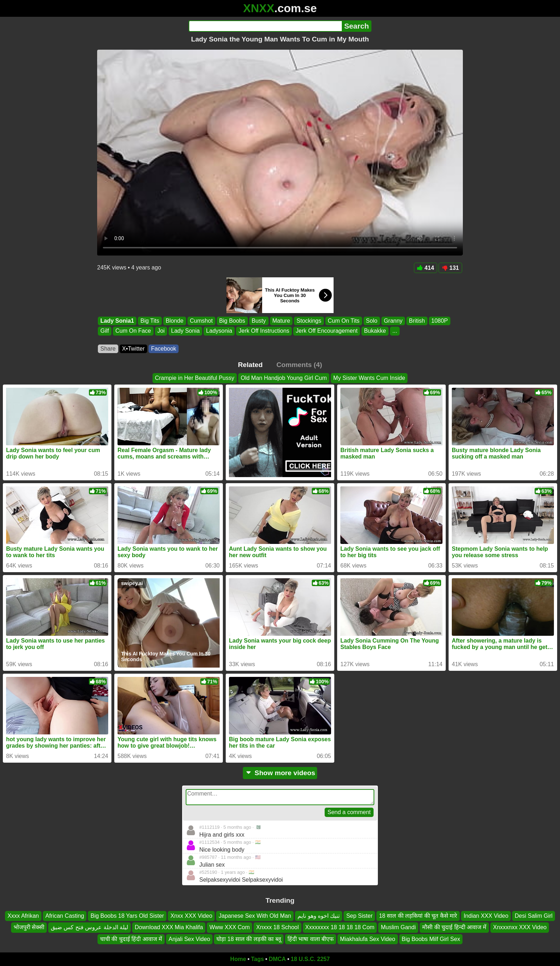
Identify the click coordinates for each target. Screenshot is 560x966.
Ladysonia (219, 331)
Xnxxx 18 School (277, 928)
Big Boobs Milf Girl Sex (431, 939)
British (417, 321)
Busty (259, 321)
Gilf (105, 331)
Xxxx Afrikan (23, 916)
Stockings (309, 321)
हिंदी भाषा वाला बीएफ (311, 939)
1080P (440, 321)
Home (238, 959)
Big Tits (150, 321)
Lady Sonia (185, 331)
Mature (281, 321)
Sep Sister (359, 916)
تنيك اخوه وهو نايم (319, 916)
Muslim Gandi (398, 928)
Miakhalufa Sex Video (367, 939)
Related (250, 365)
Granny (393, 321)
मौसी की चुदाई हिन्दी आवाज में (454, 928)
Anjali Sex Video (189, 939)
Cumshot (201, 321)
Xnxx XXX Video (191, 916)
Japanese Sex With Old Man (255, 916)
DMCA (277, 959)
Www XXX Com (229, 928)
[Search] (265, 26)
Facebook (164, 349)
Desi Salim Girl (534, 916)
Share (108, 349)
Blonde (175, 321)
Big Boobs (232, 321)
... (395, 331)
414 (426, 268)
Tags (257, 959)
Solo (372, 321)
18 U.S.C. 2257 (310, 959)
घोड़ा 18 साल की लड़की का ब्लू (249, 939)
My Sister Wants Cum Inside (369, 378)
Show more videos (280, 773)
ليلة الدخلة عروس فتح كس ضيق (89, 928)
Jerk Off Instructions (264, 331)
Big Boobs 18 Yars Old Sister (127, 916)
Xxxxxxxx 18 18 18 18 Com (340, 928)
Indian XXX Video (486, 916)
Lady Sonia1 (117, 321)
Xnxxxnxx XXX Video (520, 928)
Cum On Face (133, 331)
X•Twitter (133, 349)
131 (450, 268)
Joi (161, 331)
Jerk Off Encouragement (327, 331)
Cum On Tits (344, 321)
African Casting (65, 916)
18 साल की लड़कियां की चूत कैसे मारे (418, 916)
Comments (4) (299, 365)
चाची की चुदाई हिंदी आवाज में (131, 939)
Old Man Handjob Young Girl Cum (284, 378)
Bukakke (375, 331)
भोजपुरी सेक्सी (29, 928)
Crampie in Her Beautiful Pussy (195, 378)
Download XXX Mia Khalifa (169, 928)
